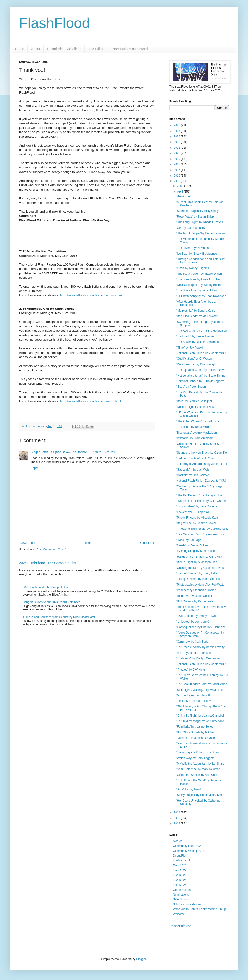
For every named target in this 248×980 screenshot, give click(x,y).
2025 (177, 125)
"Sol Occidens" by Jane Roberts (197, 506)
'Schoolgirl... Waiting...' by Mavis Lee (200, 690)
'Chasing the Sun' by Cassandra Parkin (201, 568)
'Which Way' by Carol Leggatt (195, 758)
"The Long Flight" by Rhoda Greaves (200, 222)
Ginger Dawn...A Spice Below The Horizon (59, 452)
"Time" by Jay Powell (190, 348)
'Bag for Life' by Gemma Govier (196, 523)
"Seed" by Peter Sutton (191, 387)
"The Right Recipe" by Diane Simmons (201, 233)
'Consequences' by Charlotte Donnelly (201, 627)
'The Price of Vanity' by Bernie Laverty (201, 647)
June (181, 186)
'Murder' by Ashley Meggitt (193, 695)
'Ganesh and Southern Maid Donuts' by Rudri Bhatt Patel (59, 617)
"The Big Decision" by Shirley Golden (200, 495)
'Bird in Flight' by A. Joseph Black (197, 562)
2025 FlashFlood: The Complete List (48, 563)
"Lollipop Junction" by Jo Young (196, 458)
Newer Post (28, 543)
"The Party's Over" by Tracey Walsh (199, 274)
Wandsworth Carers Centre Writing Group (199, 909)
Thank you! (183, 196)
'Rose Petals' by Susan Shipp (195, 217)
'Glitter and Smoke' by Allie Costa (198, 775)
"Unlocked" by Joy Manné (193, 622)
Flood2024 (180, 880)
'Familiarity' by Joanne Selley (195, 727)
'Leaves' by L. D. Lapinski (193, 512)
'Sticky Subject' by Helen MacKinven (199, 795)
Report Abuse (180, 926)
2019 (177, 159)
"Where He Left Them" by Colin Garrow (201, 501)
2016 (177, 176)
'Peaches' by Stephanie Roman (196, 590)
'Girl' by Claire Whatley (191, 228)
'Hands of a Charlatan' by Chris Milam (200, 557)
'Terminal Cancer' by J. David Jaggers (200, 381)
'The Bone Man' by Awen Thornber (198, 279)
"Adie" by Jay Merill (189, 789)
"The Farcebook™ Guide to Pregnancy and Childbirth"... (201, 608)
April (180, 192)
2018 (177, 164)
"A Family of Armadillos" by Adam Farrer (202, 464)
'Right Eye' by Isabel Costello (195, 596)
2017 (177, 170)
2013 (177, 818)
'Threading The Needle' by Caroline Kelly (202, 529)
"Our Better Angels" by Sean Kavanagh (201, 296)
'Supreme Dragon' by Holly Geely (198, 211)
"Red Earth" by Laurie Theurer (196, 336)
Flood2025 (180, 885)
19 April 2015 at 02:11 (103, 452)
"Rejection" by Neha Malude (194, 427)
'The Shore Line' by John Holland (197, 290)
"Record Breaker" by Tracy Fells (197, 573)
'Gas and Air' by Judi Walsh (194, 470)
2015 (177, 181)
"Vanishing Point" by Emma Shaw (198, 752)
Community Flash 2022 (188, 846)
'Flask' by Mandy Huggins (193, 268)
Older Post (147, 543)
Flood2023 (180, 875)
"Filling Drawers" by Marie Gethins (198, 579)
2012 (177, 823)
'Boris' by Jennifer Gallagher (194, 401)
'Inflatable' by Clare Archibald (195, 438)
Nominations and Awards (131, 49)
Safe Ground (181, 899)
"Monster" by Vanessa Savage (196, 738)
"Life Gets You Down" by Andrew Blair (200, 534)
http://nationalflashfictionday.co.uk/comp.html (91, 295)
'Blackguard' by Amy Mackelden (197, 433)
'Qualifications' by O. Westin (194, 359)
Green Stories (182, 890)
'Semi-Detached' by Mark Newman (198, 769)
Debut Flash (181, 856)
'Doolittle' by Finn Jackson (193, 475)
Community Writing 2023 (189, 851)
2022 (177, 142)
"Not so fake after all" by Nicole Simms (201, 376)
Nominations (181, 895)
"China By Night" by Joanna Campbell (200, 716)
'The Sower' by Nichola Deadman (198, 342)
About (36, 49)
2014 (177, 812)
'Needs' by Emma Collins (192, 545)
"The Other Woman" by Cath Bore (198, 421)
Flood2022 (180, 870)
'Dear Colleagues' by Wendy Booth (199, 285)
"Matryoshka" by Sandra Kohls (196, 311)
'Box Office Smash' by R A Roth (196, 732)
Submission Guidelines (64, 49)
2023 (177, 136)
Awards (178, 841)
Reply (34, 468)
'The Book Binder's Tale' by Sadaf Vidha (202, 684)
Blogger (141, 959)
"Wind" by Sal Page (189, 540)
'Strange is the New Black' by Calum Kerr (203, 453)
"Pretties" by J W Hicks (191, 670)
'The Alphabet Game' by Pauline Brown (201, 370)
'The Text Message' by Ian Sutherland (200, 721)
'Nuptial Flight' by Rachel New (195, 407)
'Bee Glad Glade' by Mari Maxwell (198, 316)
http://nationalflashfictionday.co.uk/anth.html (90, 401)
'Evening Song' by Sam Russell (196, 551)
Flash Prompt (181, 860)
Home (20, 49)
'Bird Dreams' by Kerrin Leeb (195, 601)
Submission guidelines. (188, 904)
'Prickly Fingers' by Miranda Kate (197, 518)
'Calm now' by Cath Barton (193, 642)
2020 (177, 153)
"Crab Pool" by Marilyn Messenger (198, 658)
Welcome (179, 914)
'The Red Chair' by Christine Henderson (202, 331)
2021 (177, 148)
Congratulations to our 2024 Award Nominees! (52, 602)
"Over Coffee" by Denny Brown (196, 616)
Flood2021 (180, 865)
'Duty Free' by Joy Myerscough (196, 364)
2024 (177, 131)
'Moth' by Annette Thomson (194, 653)
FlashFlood (54, 23)
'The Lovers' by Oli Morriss (193, 248)
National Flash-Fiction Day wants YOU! (201, 353)
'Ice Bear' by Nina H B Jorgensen (197, 254)
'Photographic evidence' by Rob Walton (201, 585)
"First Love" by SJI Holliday (194, 701)
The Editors (97, 49)
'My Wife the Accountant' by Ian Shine (200, 764)
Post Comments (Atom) (51, 550)
